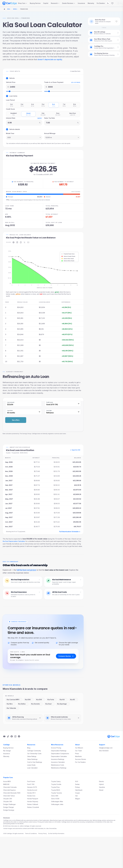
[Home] (4, 9)
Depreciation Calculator (59, 756)
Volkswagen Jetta (57, 804)
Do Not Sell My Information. (56, 833)
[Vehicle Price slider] (24, 91)
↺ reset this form (75, 71)
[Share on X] (25, 242)
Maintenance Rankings (59, 768)
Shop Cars (23, 3)
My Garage (7, 751)
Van (76, 796)
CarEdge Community (34, 751)
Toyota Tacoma (56, 793)
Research (55, 3)
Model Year (10, 133)
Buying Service (35, 3)
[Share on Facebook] (13, 242)
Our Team (78, 751)
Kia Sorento (36, 704)
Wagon (78, 799)
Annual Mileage (50, 133)
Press (77, 754)
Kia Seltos (23, 704)
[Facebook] (19, 736)
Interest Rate (11, 118)
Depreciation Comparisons (60, 754)
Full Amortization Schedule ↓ (70, 532)
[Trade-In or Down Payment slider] (62, 91)
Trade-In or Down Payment (54, 82)
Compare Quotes (66, 656)
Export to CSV (75, 450)
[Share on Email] (28, 242)
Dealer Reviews (69, 3)
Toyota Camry (56, 781)
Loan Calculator (32, 768)
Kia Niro (10, 704)
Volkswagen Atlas (57, 801)
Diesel (101, 790)
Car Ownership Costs (34, 754)
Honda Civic (31, 796)
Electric (102, 781)
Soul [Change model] (16, 9)
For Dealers (101, 3)
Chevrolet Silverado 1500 (12, 793)
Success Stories (81, 759)
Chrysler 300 (8, 801)
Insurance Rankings (58, 759)
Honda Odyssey (33, 801)
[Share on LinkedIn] (17, 242)
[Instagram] (15, 736)
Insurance (81, 3)
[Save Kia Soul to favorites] (116, 21)
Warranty (91, 3)
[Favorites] (112, 3)
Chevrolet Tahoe (9, 796)
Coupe (77, 793)
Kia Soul (49, 704)
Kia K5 (73, 700)
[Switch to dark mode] (108, 3)
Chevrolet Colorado (10, 787)
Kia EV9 (40, 700)
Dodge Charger (9, 807)
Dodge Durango (9, 810)
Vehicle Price (11, 82)
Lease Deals (31, 765)
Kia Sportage (63, 704)
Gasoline (102, 787)
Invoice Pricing (56, 748)
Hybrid (101, 784)
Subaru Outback (33, 804)
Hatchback (79, 790)
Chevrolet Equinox (10, 790)
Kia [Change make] (9, 9)
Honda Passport (33, 799)
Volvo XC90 (55, 799)
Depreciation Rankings (59, 751)
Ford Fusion (31, 781)
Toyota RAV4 (56, 790)
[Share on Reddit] (21, 242)
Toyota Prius (55, 787)
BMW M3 (6, 784)
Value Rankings (32, 759)
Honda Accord (32, 790)
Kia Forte (51, 700)
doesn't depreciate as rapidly (50, 59)
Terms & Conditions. (31, 833)
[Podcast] (12, 736)
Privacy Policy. (43, 833)
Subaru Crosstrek (33, 807)
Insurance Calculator (58, 762)
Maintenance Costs (58, 765)
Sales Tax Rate (49, 118)
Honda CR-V (31, 793)
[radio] (12, 105)
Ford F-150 (31, 784)
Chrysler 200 (8, 799)
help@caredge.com (106, 748)
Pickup (77, 787)
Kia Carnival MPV (14, 700)
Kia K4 (63, 700)
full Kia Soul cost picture (26, 570)
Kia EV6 (28, 700)
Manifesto (78, 756)
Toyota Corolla (56, 784)
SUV (77, 781)
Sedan (77, 784)
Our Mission (79, 748)
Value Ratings (32, 756)
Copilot (46, 3)
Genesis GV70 (32, 787)
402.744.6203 (104, 751)
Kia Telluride (12, 708)
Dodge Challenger (10, 804)
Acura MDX (7, 781)
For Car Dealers (80, 762)
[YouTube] (4, 736)
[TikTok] (8, 736)
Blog (29, 748)
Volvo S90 (55, 796)
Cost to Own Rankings (35, 762)
